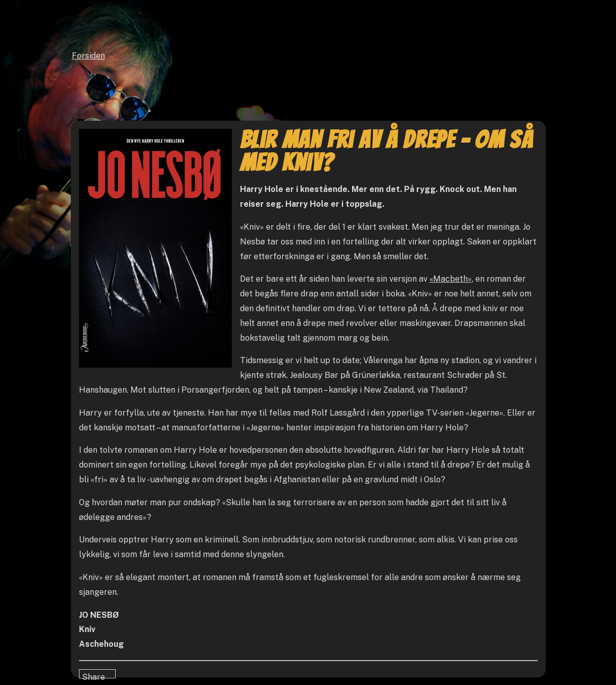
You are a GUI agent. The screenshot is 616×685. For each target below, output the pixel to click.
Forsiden (88, 56)
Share (93, 675)
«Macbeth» (451, 279)
